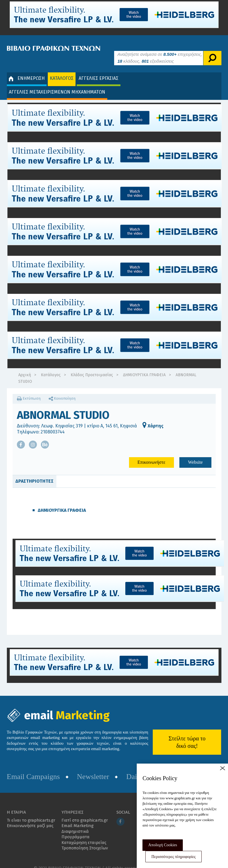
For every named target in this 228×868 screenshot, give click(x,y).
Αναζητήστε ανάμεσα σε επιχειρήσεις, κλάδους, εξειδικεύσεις (160, 49)
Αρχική (25, 366)
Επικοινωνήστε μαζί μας (30, 817)
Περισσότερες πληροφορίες (174, 857)
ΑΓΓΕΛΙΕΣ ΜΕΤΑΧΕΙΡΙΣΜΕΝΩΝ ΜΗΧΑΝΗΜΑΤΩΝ (57, 83)
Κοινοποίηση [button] (62, 390)
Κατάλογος (51, 366)
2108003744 (53, 423)
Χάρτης (153, 417)
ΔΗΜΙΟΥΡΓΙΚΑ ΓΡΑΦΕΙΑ (144, 366)
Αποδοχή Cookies (163, 845)
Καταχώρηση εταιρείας (84, 834)
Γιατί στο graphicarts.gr (85, 812)
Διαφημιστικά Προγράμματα (76, 826)
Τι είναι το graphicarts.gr (31, 812)
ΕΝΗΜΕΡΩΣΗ (27, 70)
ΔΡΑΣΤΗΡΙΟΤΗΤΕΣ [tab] (34, 472)
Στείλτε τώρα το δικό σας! (187, 733)
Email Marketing (78, 817)
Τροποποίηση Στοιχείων (85, 839)
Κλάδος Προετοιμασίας (92, 366)
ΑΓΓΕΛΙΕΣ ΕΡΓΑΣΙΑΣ (99, 70)
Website (195, 454)
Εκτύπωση (29, 390)
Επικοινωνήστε (151, 454)
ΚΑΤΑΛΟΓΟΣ (62, 70)
